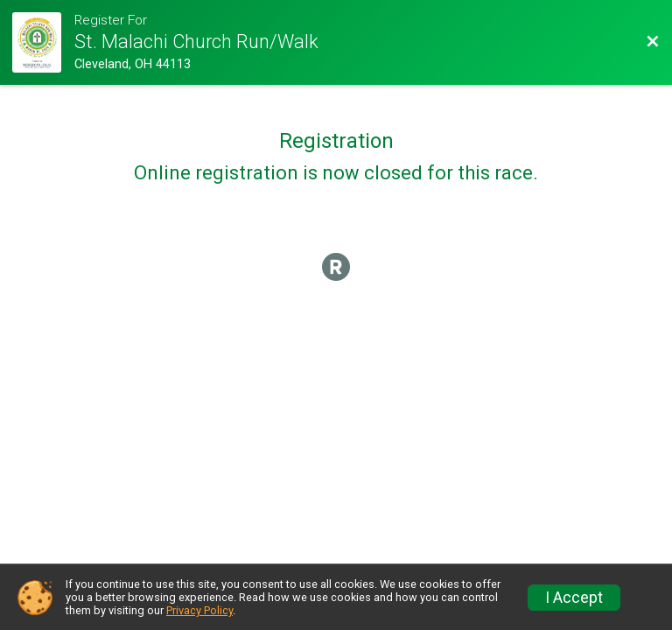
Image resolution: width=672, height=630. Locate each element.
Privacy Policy (199, 610)
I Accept (574, 598)
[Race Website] (43, 42)
